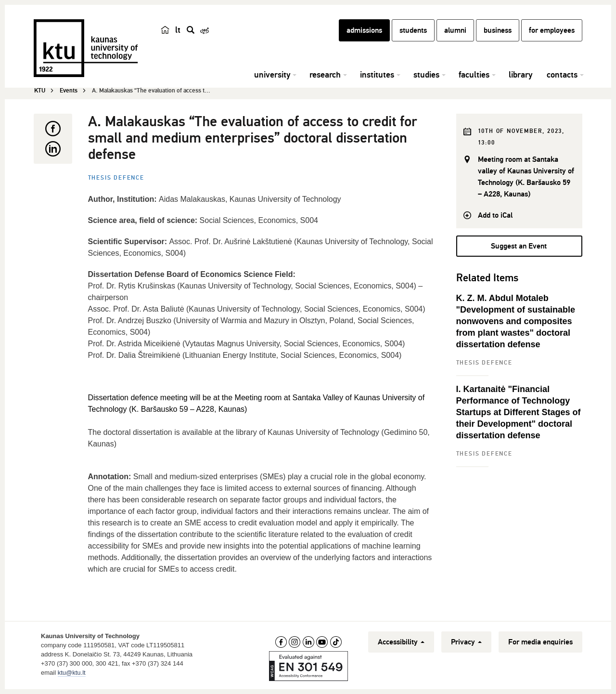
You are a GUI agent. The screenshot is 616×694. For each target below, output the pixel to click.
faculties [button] (474, 75)
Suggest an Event (519, 246)
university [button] (272, 75)
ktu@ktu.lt (72, 673)
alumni (455, 30)
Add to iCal (495, 215)
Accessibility (401, 642)
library (520, 75)
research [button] (325, 75)
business (498, 30)
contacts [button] (562, 75)
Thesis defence (116, 178)
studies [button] (426, 75)
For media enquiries (540, 642)
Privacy (466, 642)
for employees (552, 30)
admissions (364, 30)
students (413, 30)
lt (178, 30)
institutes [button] (377, 75)
